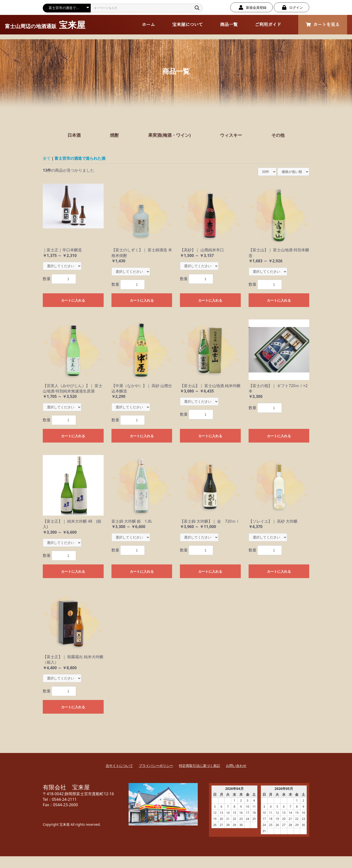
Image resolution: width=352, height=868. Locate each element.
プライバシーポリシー (156, 766)
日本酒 (74, 135)
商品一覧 (229, 25)
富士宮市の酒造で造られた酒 (80, 158)
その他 (278, 135)
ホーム (148, 25)
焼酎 (114, 135)
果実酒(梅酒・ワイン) (169, 135)
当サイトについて (119, 766)
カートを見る (323, 25)
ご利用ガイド (268, 25)
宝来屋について (187, 25)
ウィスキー (231, 135)
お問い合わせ (236, 766)
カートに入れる (73, 300)
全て (47, 158)
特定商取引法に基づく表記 (199, 766)
